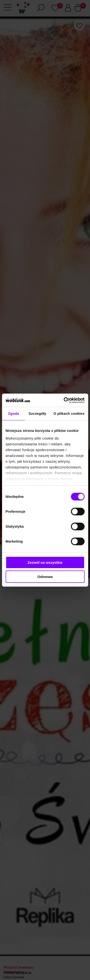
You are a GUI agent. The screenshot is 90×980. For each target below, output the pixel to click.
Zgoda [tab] (13, 413)
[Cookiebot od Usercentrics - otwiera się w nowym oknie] (64, 400)
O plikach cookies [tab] (69, 413)
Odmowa (45, 577)
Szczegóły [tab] (37, 413)
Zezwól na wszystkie (45, 562)
